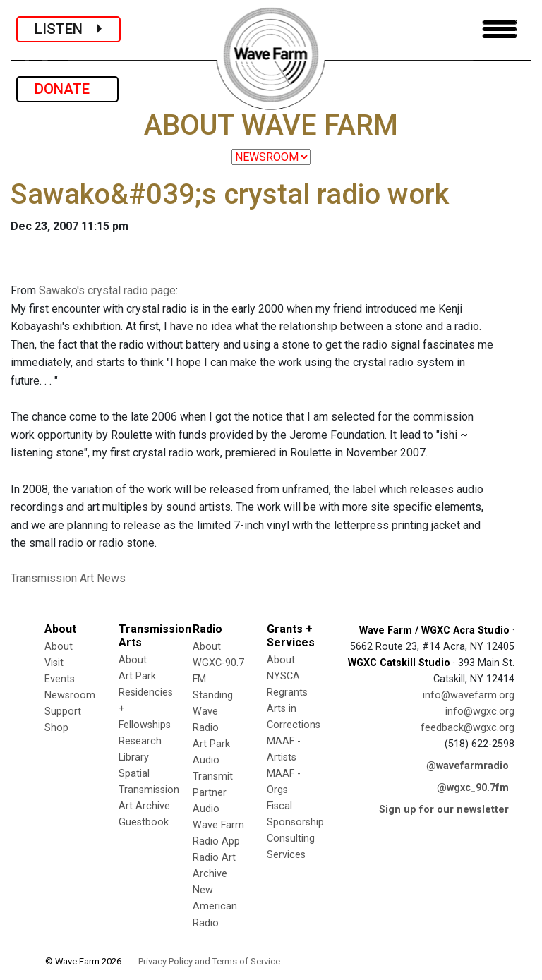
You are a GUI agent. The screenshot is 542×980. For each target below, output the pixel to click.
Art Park (137, 676)
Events (60, 679)
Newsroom (70, 695)
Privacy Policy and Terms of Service (209, 961)
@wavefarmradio (468, 766)
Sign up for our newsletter (444, 810)
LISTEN (68, 29)
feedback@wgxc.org (468, 728)
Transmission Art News (68, 578)
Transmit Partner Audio (213, 793)
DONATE (67, 89)
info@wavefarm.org (469, 695)
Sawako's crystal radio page (107, 290)
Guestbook (144, 822)
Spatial (134, 774)
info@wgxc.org (480, 712)
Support (63, 712)
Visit (54, 663)
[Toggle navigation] (500, 29)
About (59, 647)
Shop (56, 728)
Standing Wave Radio (213, 712)
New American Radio (215, 906)
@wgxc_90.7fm (473, 788)
